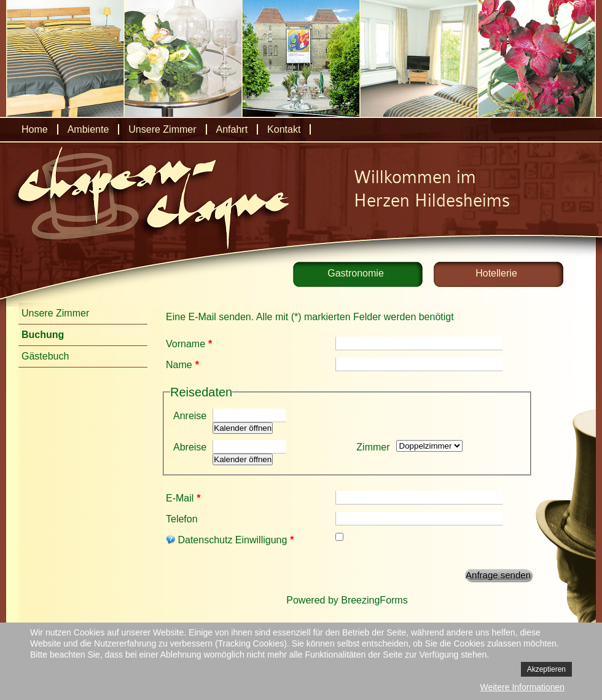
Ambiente (88, 129)
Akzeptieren (546, 669)
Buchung (43, 335)
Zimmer (373, 447)
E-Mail (183, 498)
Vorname (189, 344)
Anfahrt (232, 129)
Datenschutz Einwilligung (230, 540)
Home (35, 129)
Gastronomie (356, 273)
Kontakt (284, 129)
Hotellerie (496, 273)
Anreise (190, 416)
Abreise (190, 447)
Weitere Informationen (522, 687)
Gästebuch (45, 356)
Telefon (182, 519)
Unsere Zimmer (162, 129)
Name (182, 365)
